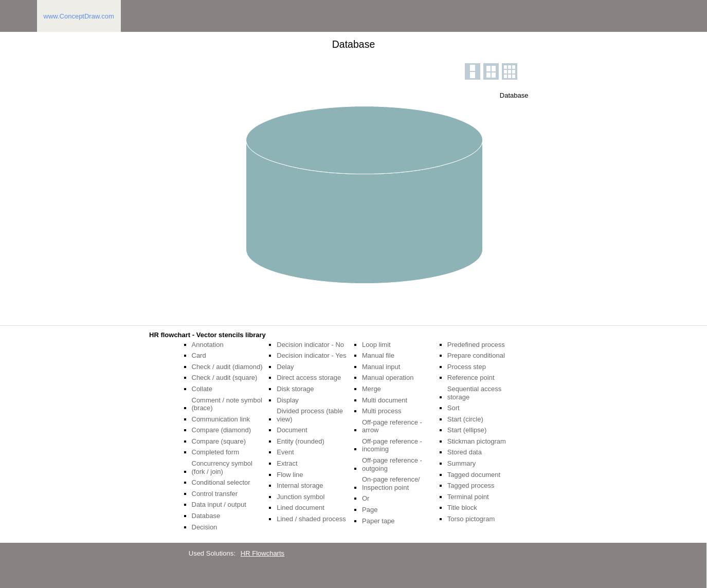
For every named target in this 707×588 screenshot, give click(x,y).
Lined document (301, 508)
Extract (287, 463)
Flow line (290, 475)
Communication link (221, 419)
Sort (454, 408)
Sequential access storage (475, 393)
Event (285, 452)
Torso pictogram (471, 519)
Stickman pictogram (477, 441)
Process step (467, 367)
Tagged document (474, 475)
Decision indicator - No (310, 345)
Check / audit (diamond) (227, 367)
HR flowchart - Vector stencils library (207, 335)
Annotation (208, 345)
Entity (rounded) (301, 441)
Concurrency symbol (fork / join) (222, 467)
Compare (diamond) (222, 430)
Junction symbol (301, 497)
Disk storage (295, 389)
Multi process (382, 411)
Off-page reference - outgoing (392, 464)
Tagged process (471, 485)
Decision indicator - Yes (311, 355)
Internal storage (300, 485)
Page (370, 510)
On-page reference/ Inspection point (391, 483)
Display (288, 400)
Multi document (385, 400)
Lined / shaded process (311, 519)
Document (292, 430)
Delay (285, 367)
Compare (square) (219, 441)
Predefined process (476, 345)
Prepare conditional (476, 355)
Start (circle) (465, 419)
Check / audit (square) (225, 378)
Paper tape (378, 521)
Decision (205, 527)
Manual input (381, 367)
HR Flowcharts (262, 553)
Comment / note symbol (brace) (227, 404)
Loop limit (376, 345)
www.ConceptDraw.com (79, 16)
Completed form (215, 452)
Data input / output (219, 504)
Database (206, 516)
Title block (462, 508)
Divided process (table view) (310, 415)
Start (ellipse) (467, 430)
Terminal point (468, 497)
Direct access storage (309, 378)
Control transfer (215, 494)
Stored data (465, 452)
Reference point (471, 378)
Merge (371, 389)
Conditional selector (221, 482)
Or (366, 498)
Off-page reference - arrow (392, 426)
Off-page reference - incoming (392, 445)
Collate (202, 389)
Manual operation (388, 378)
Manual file (378, 355)
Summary (462, 463)
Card (199, 355)
